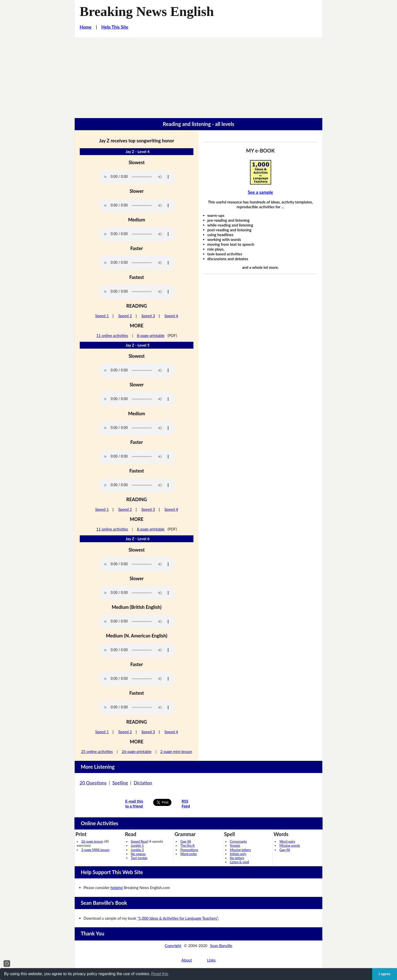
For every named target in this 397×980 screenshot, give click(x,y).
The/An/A (187, 845)
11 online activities (112, 335)
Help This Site (115, 27)
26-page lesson (92, 841)
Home (86, 27)
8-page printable (151, 335)
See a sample (260, 192)
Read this (160, 974)
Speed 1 (102, 316)
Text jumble (139, 858)
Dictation (143, 783)
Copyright (173, 946)
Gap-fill (186, 841)
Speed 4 (171, 316)
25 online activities (97, 751)
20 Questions (93, 783)
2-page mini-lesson (176, 751)
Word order (189, 854)
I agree (385, 974)
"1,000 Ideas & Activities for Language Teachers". (178, 918)
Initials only (238, 854)
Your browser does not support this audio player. (137, 177)
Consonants (238, 841)
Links (211, 960)
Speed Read (139, 841)
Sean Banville (221, 946)
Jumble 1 (137, 845)
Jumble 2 (137, 850)
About (186, 960)
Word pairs (287, 841)
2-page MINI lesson (95, 850)
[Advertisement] (198, 75)
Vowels (235, 845)
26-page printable (136, 751)
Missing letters (240, 850)
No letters (237, 858)
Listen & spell (240, 862)
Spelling (120, 783)
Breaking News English (147, 11)
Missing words (290, 845)
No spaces (138, 854)
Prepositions (189, 850)
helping (117, 888)
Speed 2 (125, 316)
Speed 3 (148, 316)
